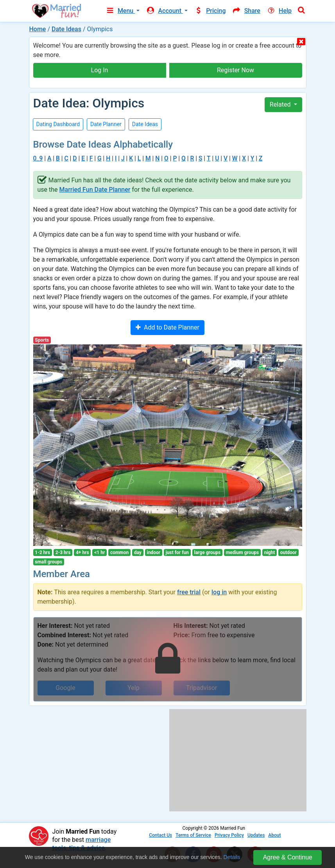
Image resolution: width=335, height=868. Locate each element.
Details (232, 857)
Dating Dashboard (58, 124)
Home (38, 29)
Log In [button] (100, 70)
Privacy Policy (229, 835)
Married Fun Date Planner (95, 190)
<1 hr (99, 553)
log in (219, 592)
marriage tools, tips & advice (82, 844)
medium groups (242, 553)
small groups (48, 562)
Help (279, 11)
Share (246, 11)
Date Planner (106, 124)
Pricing (210, 11)
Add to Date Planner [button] (167, 327)
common (119, 553)
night (270, 553)
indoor (153, 553)
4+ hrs (82, 553)
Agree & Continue (288, 857)
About (274, 835)
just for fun (177, 553)
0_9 (38, 158)
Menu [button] (120, 11)
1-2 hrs (42, 553)
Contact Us (160, 835)
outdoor (288, 553)
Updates (256, 835)
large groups (207, 553)
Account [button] (164, 11)
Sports (42, 340)
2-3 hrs (63, 553)
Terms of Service (193, 835)
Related (281, 104)
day (138, 553)
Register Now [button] (236, 70)
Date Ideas (66, 29)
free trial (189, 592)
